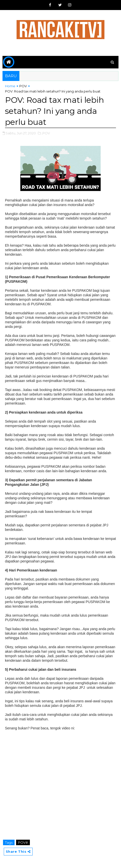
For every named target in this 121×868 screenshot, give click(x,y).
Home (10, 86)
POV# (23, 842)
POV (23, 86)
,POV (46, 133)
